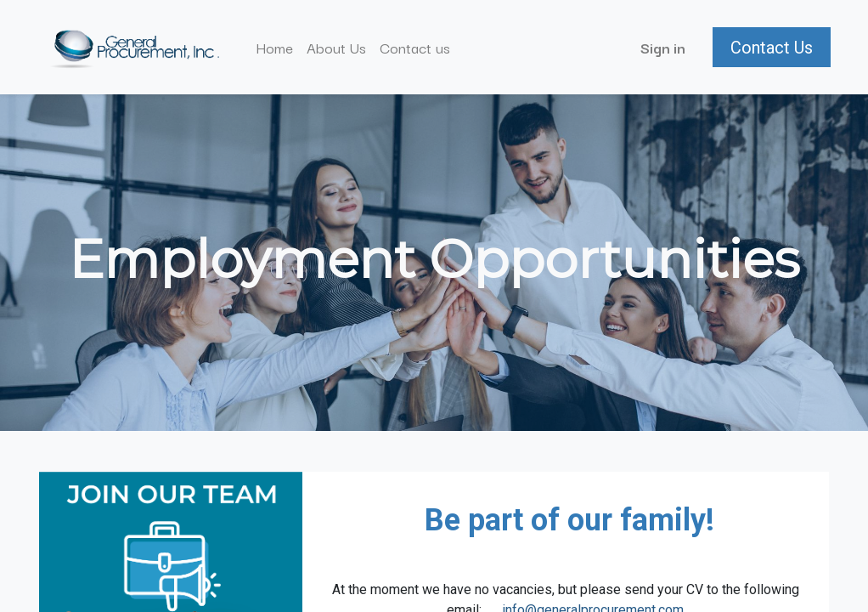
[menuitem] (277, 48)
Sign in (661, 47)
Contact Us (770, 48)
